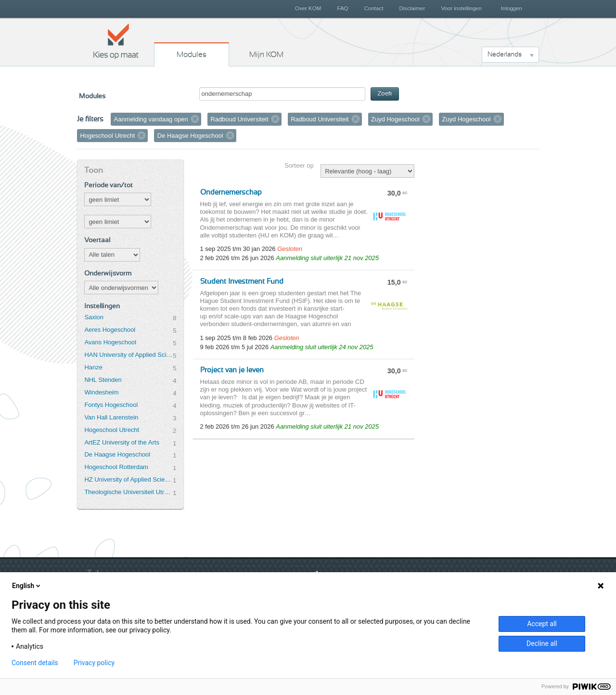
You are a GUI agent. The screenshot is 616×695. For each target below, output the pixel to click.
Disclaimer (412, 8)
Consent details (35, 663)
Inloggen (512, 8)
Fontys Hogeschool (111, 405)
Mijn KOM (266, 54)
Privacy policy (94, 663)
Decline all (542, 643)
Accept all (542, 624)
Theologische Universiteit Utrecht (128, 492)
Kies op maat (116, 41)
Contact (374, 8)
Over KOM (308, 8)
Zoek (385, 94)
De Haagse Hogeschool (117, 454)
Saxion (94, 317)
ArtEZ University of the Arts (122, 442)
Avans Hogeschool (110, 342)
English (27, 586)
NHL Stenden (103, 380)
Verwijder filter (195, 119)
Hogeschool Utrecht (112, 430)
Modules (192, 54)
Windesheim (101, 392)
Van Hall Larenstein (111, 417)
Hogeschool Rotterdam (116, 467)
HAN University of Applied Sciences (128, 355)
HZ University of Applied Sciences (128, 479)
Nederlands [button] (505, 54)
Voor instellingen (461, 8)
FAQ (342, 8)
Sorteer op (299, 165)
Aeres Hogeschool (110, 330)
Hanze (93, 367)
